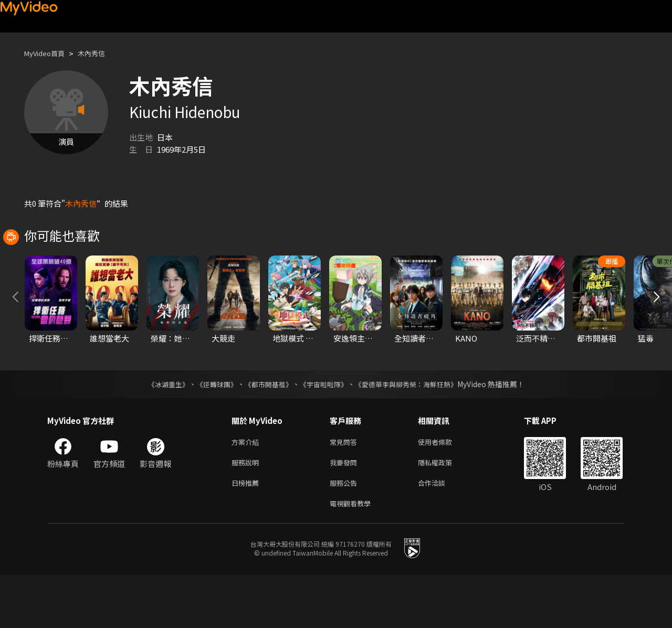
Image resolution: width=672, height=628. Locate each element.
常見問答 (345, 489)
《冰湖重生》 (159, 431)
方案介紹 (247, 489)
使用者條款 (444, 489)
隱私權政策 (444, 511)
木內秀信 (101, 53)
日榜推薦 (247, 533)
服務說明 (247, 511)
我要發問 (345, 511)
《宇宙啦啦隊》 (324, 431)
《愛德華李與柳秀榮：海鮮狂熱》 (413, 431)
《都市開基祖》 (266, 431)
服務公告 (345, 533)
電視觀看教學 (353, 555)
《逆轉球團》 (211, 431)
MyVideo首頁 (48, 53)
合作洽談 (440, 533)
